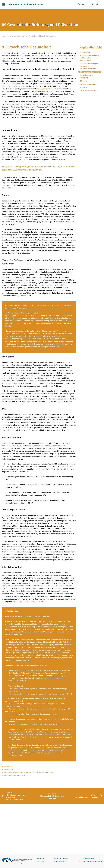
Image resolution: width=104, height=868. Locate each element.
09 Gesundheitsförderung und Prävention (22, 36)
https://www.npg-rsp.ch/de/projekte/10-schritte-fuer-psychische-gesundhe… (29, 822)
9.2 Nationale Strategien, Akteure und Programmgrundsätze (89, 66)
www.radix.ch (8, 816)
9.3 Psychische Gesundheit (90, 72)
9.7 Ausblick (84, 87)
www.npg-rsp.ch (9, 819)
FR (97, 4)
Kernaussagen (85, 52)
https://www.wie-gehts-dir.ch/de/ (15, 825)
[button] (5, 4)
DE (93, 4)
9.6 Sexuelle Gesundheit (89, 84)
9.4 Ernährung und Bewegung (86, 76)
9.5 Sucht (83, 81)
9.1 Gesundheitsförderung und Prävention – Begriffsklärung (89, 58)
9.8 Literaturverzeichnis (89, 91)
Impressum (40, 859)
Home (4, 36)
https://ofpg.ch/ (43, 89)
